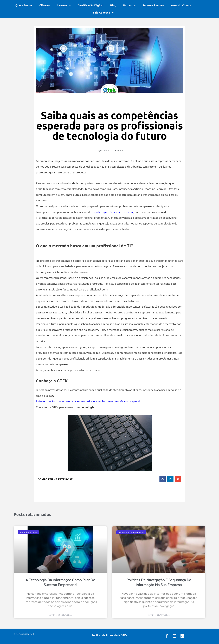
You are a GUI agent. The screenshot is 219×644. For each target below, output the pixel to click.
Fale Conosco (103, 13)
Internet (64, 5)
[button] (163, 479)
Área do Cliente (181, 5)
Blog (113, 5)
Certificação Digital (91, 5)
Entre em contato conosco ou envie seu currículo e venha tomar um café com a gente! (88, 401)
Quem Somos (24, 5)
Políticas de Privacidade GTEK (109, 635)
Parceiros (129, 5)
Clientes (45, 5)
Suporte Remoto (153, 5)
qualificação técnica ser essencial (113, 212)
